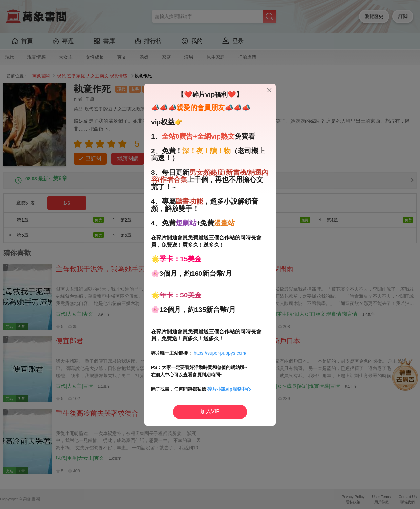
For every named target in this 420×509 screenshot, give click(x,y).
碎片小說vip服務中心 (229, 389)
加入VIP (210, 411)
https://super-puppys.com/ (220, 353)
